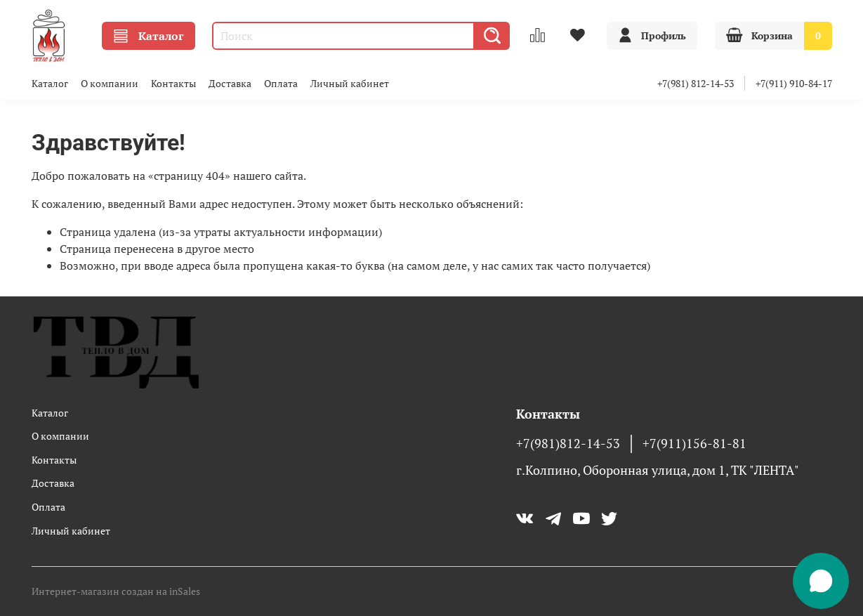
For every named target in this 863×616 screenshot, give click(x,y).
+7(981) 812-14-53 (696, 83)
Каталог (149, 36)
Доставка (230, 83)
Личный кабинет (350, 83)
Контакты (173, 83)
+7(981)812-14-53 (568, 444)
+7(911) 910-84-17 (794, 83)
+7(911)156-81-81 (694, 444)
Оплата (281, 83)
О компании (110, 83)
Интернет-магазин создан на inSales (116, 591)
